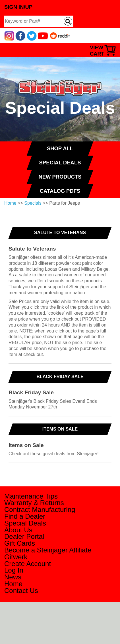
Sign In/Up (18, 7)
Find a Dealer (25, 516)
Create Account (28, 564)
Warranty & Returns (34, 503)
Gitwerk (16, 557)
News (13, 577)
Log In (14, 570)
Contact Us (21, 591)
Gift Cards (20, 543)
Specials (33, 203)
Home (10, 203)
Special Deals (25, 523)
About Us (18, 530)
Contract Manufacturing (40, 510)
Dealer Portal (24, 536)
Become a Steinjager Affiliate (48, 550)
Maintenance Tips (31, 496)
